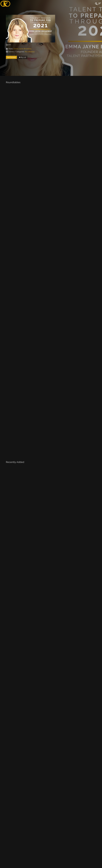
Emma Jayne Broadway (23, 49)
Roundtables (30, 52)
